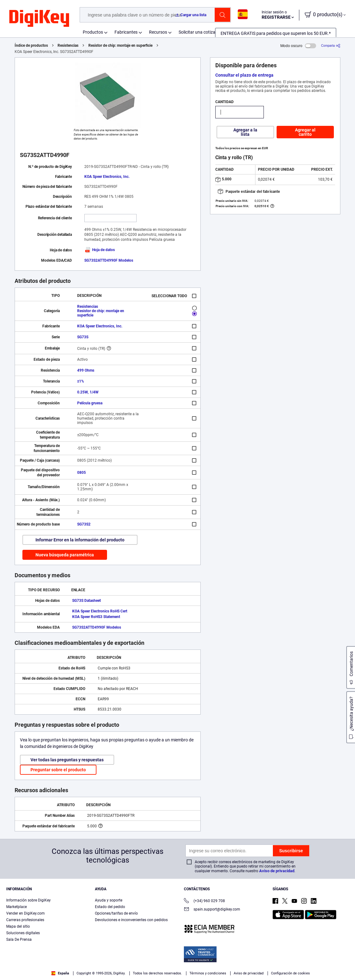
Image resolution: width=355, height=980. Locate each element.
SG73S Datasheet (86, 601)
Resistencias (68, 45)
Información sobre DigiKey (28, 900)
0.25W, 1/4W (88, 392)
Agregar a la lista (245, 132)
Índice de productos (31, 45)
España (60, 973)
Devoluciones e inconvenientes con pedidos (131, 920)
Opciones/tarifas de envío (116, 913)
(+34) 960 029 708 (204, 901)
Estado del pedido (110, 907)
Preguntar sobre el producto (58, 770)
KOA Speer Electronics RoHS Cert (100, 611)
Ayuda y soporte (109, 900)
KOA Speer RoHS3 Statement (96, 617)
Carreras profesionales (25, 920)
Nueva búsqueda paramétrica (65, 555)
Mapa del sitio (18, 926)
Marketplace (16, 907)
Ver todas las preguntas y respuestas (67, 760)
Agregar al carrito (305, 132)
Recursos (158, 32)
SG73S (83, 337)
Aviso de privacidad (277, 871)
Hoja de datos (100, 250)
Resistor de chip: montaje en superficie (120, 45)
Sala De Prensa (19, 940)
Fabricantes (126, 32)
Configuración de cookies (290, 973)
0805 (82, 473)
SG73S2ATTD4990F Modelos (109, 260)
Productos (93, 32)
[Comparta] (331, 46)
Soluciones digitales (23, 933)
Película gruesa (90, 403)
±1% (81, 381)
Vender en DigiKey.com (26, 913)
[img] (39, 19)
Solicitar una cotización (201, 32)
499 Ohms (86, 370)
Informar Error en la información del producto (80, 540)
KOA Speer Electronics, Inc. (107, 177)
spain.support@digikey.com (212, 910)
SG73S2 (84, 524)
